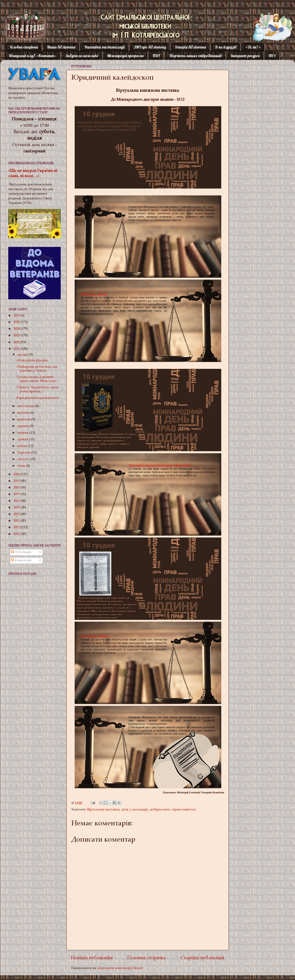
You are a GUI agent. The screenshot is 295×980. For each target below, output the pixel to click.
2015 (17, 508)
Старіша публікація (202, 958)
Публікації (21, 552)
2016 (17, 501)
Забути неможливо (82, 56)
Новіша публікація (92, 958)
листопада (26, 406)
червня (23, 433)
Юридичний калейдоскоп (38, 398)
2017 (17, 494)
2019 (17, 481)
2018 (17, 488)
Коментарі (21, 560)
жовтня (24, 413)
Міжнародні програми (125, 56)
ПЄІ (272, 56)
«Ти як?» (253, 47)
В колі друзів (226, 47)
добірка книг (160, 810)
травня (23, 439)
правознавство (184, 810)
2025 (17, 322)
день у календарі (134, 810)
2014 (17, 514)
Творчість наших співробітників (195, 56)
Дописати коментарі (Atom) (120, 968)
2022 (17, 342)
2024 (17, 329)
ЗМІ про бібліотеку (150, 47)
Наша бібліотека (61, 47)
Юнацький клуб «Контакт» (33, 56)
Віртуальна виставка (103, 810)
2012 (17, 528)
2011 (17, 534)
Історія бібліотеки (191, 47)
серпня (23, 426)
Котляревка (22, 22)
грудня (23, 355)
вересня (24, 420)
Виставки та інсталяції (105, 47)
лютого (24, 459)
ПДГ (156, 56)
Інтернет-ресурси (245, 56)
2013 (17, 521)
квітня (23, 446)
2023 (17, 336)
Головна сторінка (24, 47)
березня (24, 453)
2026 (17, 316)
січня (22, 466)
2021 (17, 349)
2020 (17, 474)
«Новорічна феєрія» (32, 360)
